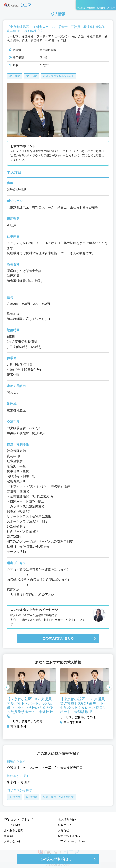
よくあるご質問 (14, 830)
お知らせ (64, 830)
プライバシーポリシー (72, 841)
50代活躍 (31, 76)
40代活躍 (15, 76)
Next (109, 688)
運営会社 (9, 836)
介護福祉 (13, 768)
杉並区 (26, 782)
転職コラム (65, 825)
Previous (7, 688)
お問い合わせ (12, 841)
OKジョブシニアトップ (18, 819)
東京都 (12, 782)
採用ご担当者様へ (69, 836)
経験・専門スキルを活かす (58, 76)
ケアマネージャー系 (37, 768)
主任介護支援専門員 (68, 768)
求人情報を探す (68, 819)
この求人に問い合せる (58, 638)
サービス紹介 (12, 825)
